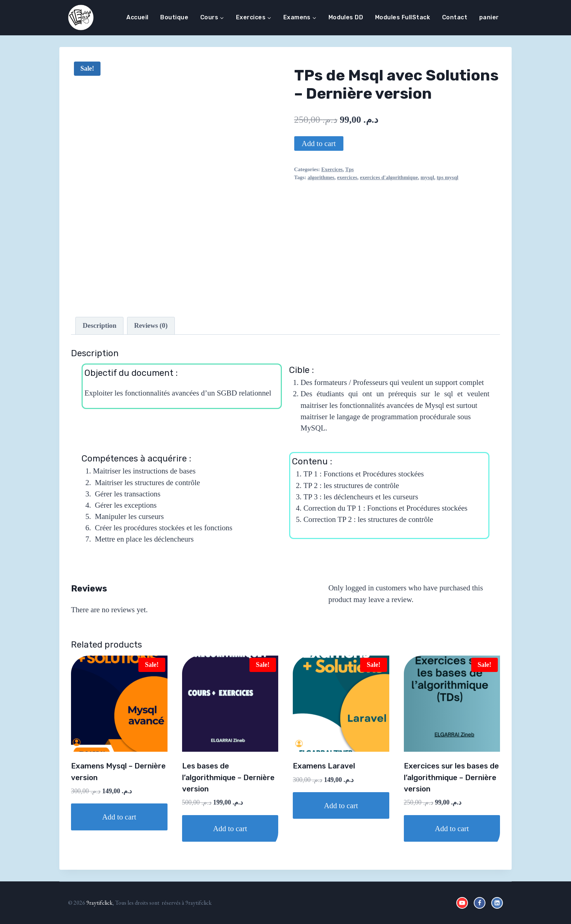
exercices (347, 177)
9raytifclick (99, 903)
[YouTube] (462, 903)
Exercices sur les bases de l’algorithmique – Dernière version (451, 777)
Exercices (332, 169)
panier (489, 17)
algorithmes (321, 177)
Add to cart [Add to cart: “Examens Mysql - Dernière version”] (119, 817)
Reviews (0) (151, 325)
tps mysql (447, 177)
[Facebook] (480, 903)
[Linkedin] (497, 903)
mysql (427, 177)
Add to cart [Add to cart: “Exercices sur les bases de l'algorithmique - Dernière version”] (452, 828)
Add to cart (319, 143)
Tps (349, 169)
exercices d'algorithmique (389, 177)
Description (99, 325)
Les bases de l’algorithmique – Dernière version (228, 777)
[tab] (99, 326)
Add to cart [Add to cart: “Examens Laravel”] (341, 805)
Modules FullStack (403, 17)
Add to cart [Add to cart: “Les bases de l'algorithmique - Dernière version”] (230, 828)
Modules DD (346, 17)
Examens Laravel (324, 766)
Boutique (174, 17)
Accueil (137, 17)
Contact (455, 17)
